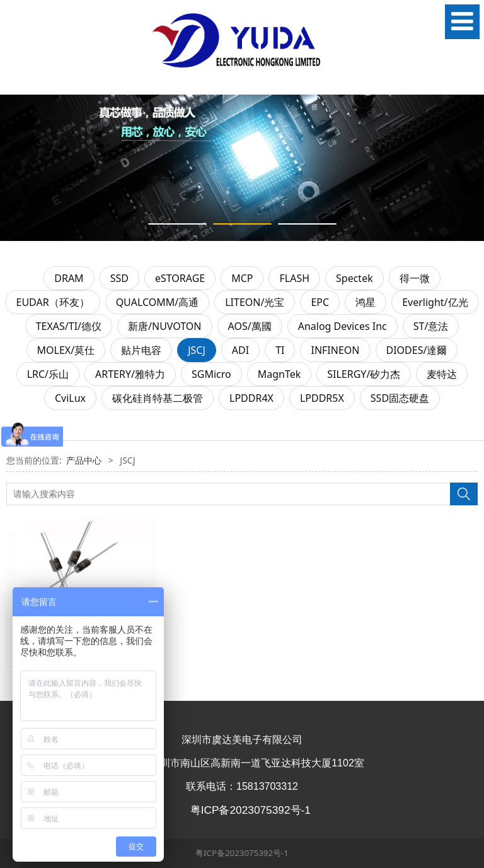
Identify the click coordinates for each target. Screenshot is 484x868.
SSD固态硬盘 (400, 398)
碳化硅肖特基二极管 (158, 398)
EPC (320, 302)
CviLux (70, 398)
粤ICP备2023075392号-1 (242, 853)
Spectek (354, 278)
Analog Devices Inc (343, 326)
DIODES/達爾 (417, 350)
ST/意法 (431, 326)
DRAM (69, 278)
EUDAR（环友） (52, 302)
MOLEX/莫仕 (66, 350)
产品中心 (84, 460)
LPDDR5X (322, 398)
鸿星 (366, 302)
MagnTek (279, 374)
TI (280, 350)
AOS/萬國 (250, 326)
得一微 (415, 278)
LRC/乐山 (48, 374)
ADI (240, 350)
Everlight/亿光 (435, 302)
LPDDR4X (251, 398)
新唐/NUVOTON (165, 326)
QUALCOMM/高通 (158, 302)
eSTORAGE (180, 278)
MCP (242, 278)
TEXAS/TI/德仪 (69, 326)
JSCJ (197, 350)
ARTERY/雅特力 (130, 374)
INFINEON (335, 350)
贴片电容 (141, 350)
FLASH (294, 278)
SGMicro (211, 374)
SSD (119, 278)
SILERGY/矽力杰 (364, 374)
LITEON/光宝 (255, 302)
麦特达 (442, 374)
